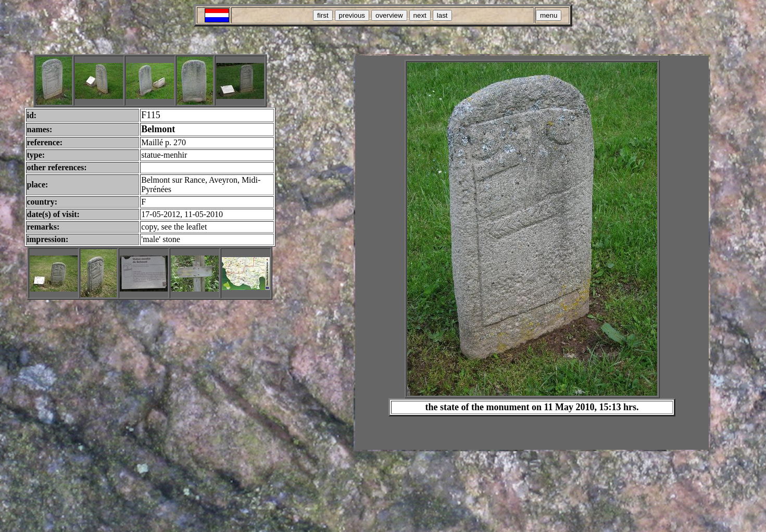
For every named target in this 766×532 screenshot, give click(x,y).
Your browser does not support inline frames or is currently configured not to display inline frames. (532, 253)
